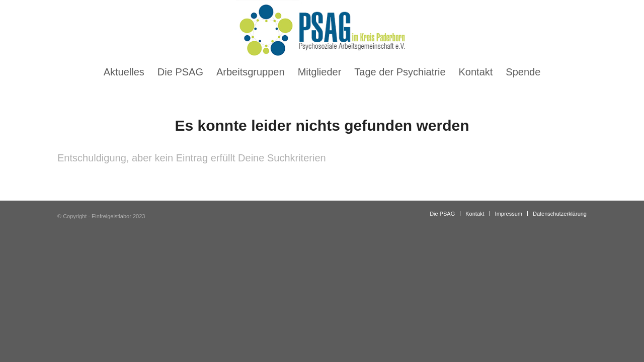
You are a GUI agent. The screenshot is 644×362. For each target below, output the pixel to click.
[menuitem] (124, 72)
